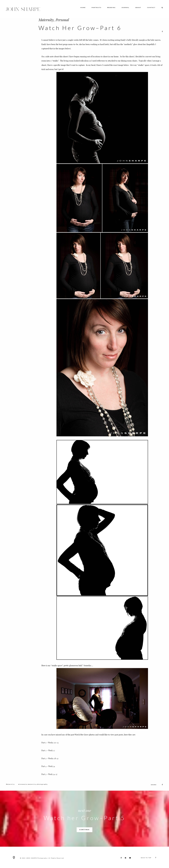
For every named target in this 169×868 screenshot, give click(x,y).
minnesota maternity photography (33, 788)
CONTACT (151, 8)
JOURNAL (125, 8)
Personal (62, 20)
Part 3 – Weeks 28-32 (50, 762)
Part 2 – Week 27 (48, 759)
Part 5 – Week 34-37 (49, 778)
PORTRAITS (97, 8)
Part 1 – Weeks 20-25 (50, 746)
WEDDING (111, 8)
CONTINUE (84, 833)
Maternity (46, 20)
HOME (83, 8)
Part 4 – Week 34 (48, 775)
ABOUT (138, 8)
